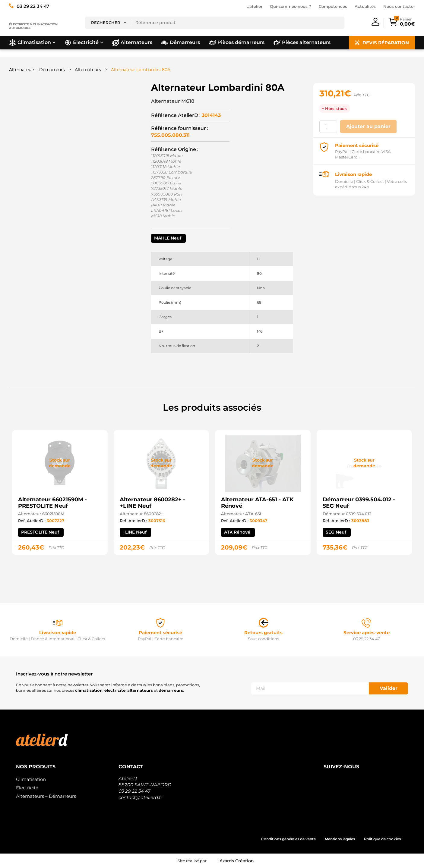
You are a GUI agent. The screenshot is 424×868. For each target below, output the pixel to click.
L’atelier (254, 6)
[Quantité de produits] (328, 127)
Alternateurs (88, 70)
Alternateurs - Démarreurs (37, 70)
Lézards (236, 861)
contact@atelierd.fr (140, 797)
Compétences (333, 6)
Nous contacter (399, 6)
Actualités (365, 6)
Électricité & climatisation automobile (33, 26)
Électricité (27, 788)
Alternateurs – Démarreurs (46, 796)
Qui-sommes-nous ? (291, 6)
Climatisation (31, 779)
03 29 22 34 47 (134, 791)
